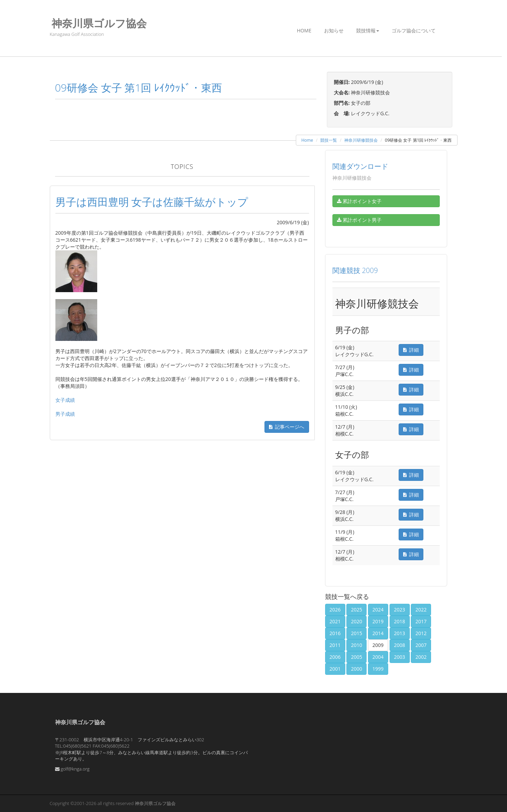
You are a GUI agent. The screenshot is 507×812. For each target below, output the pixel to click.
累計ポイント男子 (359, 220)
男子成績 (65, 414)
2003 (400, 657)
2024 (378, 610)
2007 (421, 645)
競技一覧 (329, 140)
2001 (335, 669)
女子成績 (65, 400)
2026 (335, 610)
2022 (421, 610)
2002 (421, 657)
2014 (378, 633)
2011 (335, 645)
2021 (335, 621)
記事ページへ (287, 427)
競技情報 (368, 30)
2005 (356, 657)
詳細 (411, 350)
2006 (335, 657)
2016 (335, 633)
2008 (400, 645)
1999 (378, 669)
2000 (356, 669)
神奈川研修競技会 (361, 140)
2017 (421, 621)
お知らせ (334, 30)
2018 (400, 621)
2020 (356, 621)
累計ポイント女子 (359, 201)
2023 (400, 610)
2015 (356, 633)
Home (304, 30)
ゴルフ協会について (414, 30)
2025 (356, 610)
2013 (400, 633)
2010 (356, 645)
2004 (378, 657)
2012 (421, 633)
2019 (378, 621)
